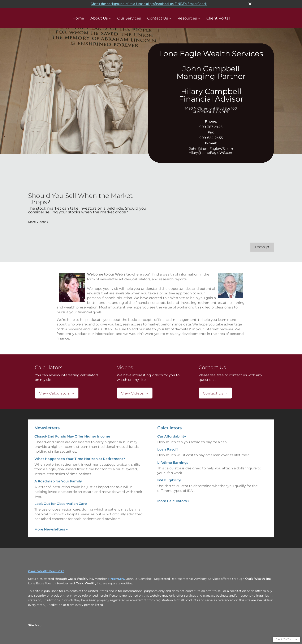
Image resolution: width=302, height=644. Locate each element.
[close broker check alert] (250, 4)
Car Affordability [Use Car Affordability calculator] (172, 436)
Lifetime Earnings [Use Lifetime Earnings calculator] (173, 463)
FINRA (112, 579)
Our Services (129, 18)
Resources (187, 18)
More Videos (38, 222)
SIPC (122, 579)
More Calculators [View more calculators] (173, 501)
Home (78, 18)
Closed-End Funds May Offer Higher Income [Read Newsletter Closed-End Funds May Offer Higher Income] (72, 436)
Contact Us (158, 18)
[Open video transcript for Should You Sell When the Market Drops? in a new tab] (262, 247)
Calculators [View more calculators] (169, 428)
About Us (99, 18)
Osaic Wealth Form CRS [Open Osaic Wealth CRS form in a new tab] (46, 571)
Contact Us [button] (213, 393)
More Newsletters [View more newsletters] (51, 529)
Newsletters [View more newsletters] (47, 428)
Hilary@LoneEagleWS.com (211, 153)
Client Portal (218, 18)
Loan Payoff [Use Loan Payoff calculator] (168, 449)
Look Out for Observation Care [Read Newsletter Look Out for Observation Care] (61, 504)
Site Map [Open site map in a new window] (35, 625)
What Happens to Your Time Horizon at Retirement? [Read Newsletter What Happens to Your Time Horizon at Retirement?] (80, 459)
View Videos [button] (133, 393)
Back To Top (286, 639)
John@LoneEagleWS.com (211, 149)
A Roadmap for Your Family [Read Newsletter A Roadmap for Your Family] (58, 481)
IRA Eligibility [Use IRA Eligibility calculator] (169, 480)
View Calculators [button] (55, 393)
